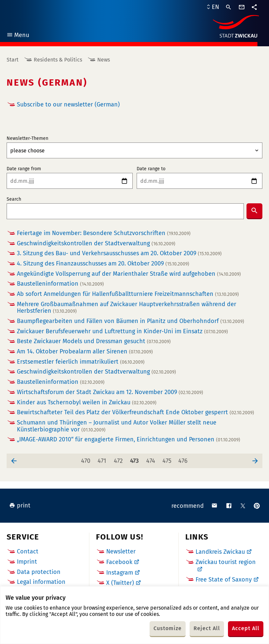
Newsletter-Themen (27, 139)
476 (184, 459)
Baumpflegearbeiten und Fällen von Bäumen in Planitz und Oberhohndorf (131, 321)
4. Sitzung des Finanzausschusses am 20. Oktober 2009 (103, 264)
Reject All (207, 628)
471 (103, 459)
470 (87, 459)
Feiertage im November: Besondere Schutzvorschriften (104, 233)
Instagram (120, 573)
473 (136, 459)
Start (13, 60)
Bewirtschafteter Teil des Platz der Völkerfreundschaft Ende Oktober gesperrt (135, 412)
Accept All (246, 628)
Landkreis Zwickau (220, 552)
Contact (28, 551)
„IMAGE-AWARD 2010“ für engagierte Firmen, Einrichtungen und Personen (129, 440)
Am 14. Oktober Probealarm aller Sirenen (85, 352)
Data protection (39, 572)
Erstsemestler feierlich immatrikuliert (81, 362)
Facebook (119, 562)
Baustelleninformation (60, 284)
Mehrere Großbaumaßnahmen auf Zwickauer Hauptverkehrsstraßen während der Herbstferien (127, 308)
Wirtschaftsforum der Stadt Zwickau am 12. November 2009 (110, 392)
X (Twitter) (120, 583)
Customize (168, 628)
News (104, 60)
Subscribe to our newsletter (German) (68, 104)
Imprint (27, 562)
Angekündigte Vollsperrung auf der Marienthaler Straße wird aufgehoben (129, 274)
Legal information (41, 582)
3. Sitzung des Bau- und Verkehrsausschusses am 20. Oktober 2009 (119, 253)
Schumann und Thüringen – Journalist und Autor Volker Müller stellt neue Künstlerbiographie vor (117, 426)
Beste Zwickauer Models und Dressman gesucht (94, 341)
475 (168, 459)
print (20, 505)
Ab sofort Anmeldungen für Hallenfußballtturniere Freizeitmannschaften (128, 294)
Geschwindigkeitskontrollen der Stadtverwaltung (96, 243)
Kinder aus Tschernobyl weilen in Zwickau (87, 402)
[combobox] (125, 211)
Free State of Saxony (224, 580)
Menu (18, 36)
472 (120, 459)
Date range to (151, 169)
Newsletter (121, 551)
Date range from (24, 169)
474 (152, 459)
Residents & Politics (58, 60)
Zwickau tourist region (226, 562)
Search (14, 199)
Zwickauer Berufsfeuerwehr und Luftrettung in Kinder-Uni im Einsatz (122, 331)
